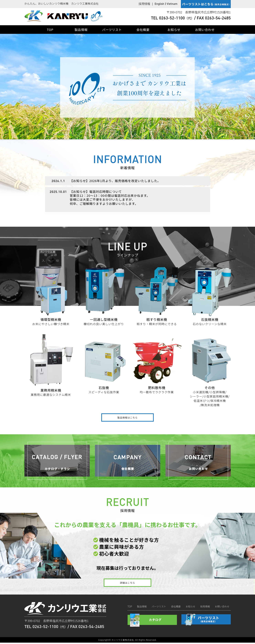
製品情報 (81, 30)
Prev (4, 88)
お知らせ (174, 30)
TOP (50, 30)
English (159, 4)
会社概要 (143, 30)
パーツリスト (112, 30)
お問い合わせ (205, 30)
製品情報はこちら (127, 418)
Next (251, 88)
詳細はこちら (127, 584)
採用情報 (144, 4)
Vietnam (172, 4)
